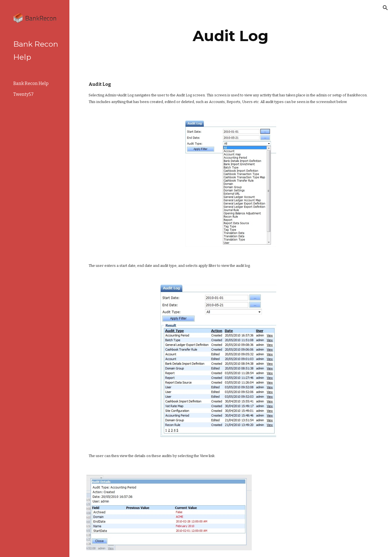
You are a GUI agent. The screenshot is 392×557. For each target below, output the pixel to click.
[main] (231, 36)
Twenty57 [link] (23, 94)
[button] (385, 8)
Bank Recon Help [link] (31, 83)
